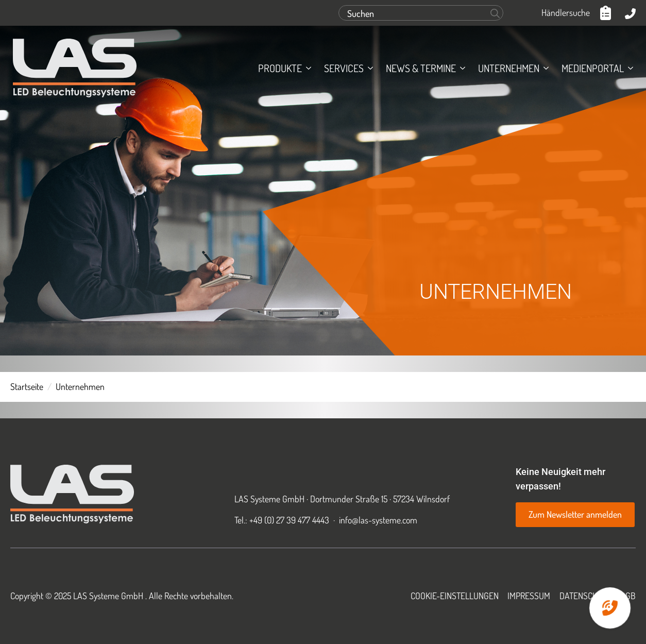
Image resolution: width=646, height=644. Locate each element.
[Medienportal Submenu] (628, 68)
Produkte (280, 68)
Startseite (27, 386)
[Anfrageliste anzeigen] (607, 13)
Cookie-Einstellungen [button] (455, 596)
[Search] (495, 13)
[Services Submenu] (368, 68)
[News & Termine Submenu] (461, 68)
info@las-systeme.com (378, 520)
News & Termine (421, 68)
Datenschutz (585, 596)
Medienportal (593, 68)
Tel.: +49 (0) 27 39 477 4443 (282, 520)
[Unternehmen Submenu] (544, 68)
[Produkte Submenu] (307, 68)
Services (344, 68)
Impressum (529, 596)
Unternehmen (509, 68)
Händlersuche (566, 12)
